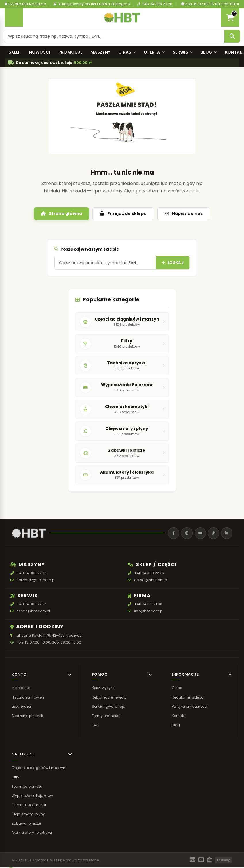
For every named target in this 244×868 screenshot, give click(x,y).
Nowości (40, 52)
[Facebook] (171, 533)
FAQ (95, 725)
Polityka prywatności (190, 707)
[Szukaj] (232, 36)
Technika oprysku (27, 787)
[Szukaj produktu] (114, 36)
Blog (209, 52)
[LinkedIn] (226, 533)
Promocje (70, 52)
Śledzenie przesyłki (28, 716)
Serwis (183, 52)
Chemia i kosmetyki (29, 805)
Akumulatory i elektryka (32, 833)
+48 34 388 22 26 (155, 4)
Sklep (15, 52)
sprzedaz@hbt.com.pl (36, 580)
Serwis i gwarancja (109, 707)
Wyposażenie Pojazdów (32, 796)
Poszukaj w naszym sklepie (87, 249)
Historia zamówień (28, 698)
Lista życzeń (22, 707)
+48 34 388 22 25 (32, 574)
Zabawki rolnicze (26, 824)
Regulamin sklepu (188, 698)
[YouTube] (199, 533)
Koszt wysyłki (103, 688)
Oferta (154, 52)
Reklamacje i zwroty (109, 698)
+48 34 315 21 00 (148, 605)
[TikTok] (213, 533)
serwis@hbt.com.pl (33, 612)
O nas (127, 52)
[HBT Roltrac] (122, 18)
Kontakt (178, 716)
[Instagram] (185, 533)
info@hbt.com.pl (149, 612)
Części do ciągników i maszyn (38, 768)
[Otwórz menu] (14, 18)
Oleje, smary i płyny (28, 815)
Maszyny (100, 52)
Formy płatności (106, 716)
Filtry (15, 778)
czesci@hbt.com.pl (151, 580)
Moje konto (21, 688)
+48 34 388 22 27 (32, 605)
